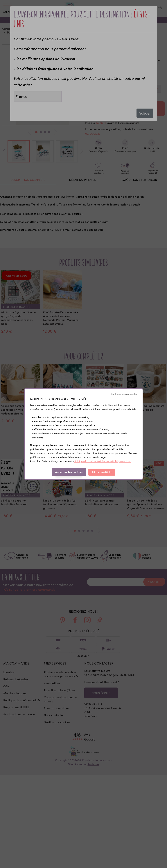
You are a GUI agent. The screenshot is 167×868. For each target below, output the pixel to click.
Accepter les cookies (69, 472)
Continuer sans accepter (124, 394)
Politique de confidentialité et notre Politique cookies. (103, 461)
